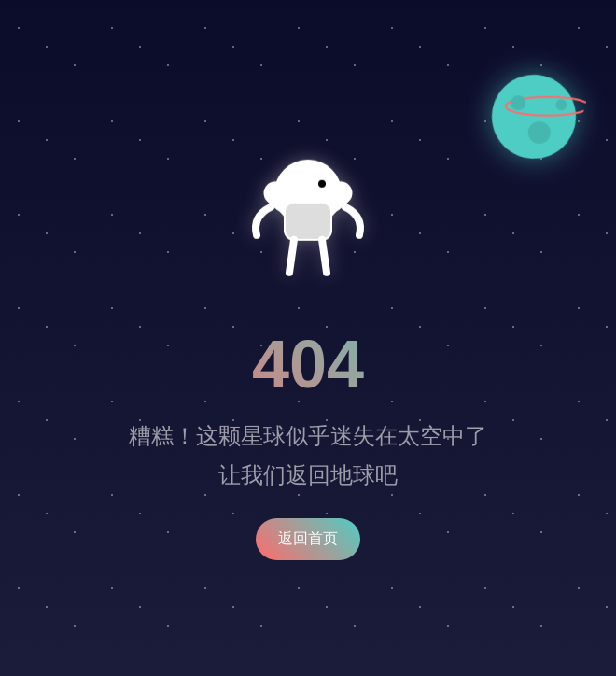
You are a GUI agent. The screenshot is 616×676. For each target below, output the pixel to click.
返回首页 (308, 538)
